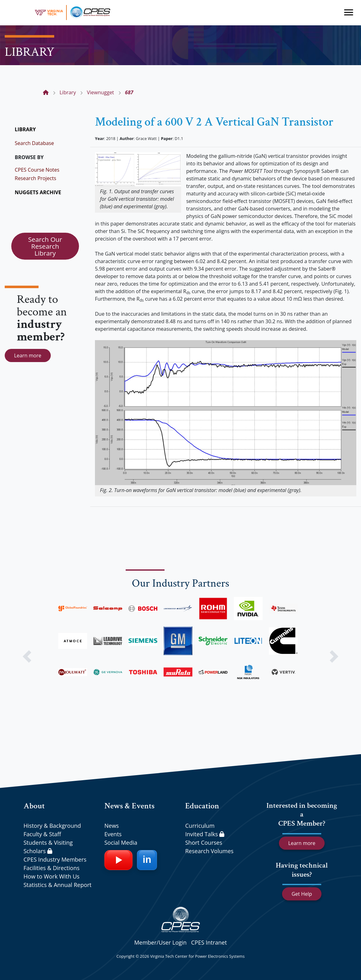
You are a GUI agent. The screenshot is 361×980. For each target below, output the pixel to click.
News (112, 826)
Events (113, 834)
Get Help (302, 894)
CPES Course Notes (37, 170)
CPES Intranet (209, 942)
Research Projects (35, 178)
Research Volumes (209, 851)
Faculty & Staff (42, 834)
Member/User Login (160, 942)
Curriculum (200, 826)
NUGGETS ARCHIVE (38, 192)
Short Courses (204, 843)
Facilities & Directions (52, 868)
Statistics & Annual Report (58, 885)
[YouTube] (118, 860)
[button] (27, 656)
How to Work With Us (52, 876)
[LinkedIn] (147, 860)
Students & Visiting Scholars (48, 847)
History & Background (52, 826)
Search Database (34, 143)
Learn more (28, 355)
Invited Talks (205, 834)
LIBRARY (25, 129)
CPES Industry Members (55, 859)
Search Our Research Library (45, 246)
